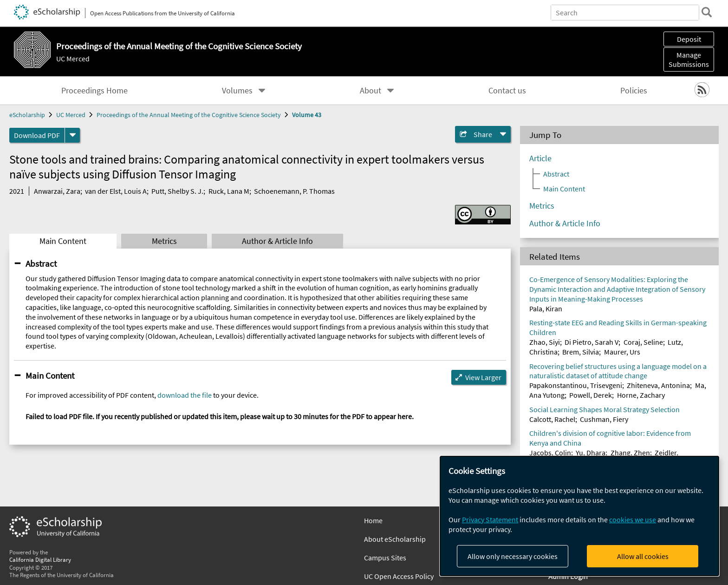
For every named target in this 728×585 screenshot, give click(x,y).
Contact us (507, 91)
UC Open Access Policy (399, 576)
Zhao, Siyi (545, 342)
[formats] (72, 135)
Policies (634, 91)
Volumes (237, 91)
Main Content (63, 241)
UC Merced (73, 59)
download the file (185, 395)
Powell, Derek (591, 395)
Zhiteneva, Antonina (658, 385)
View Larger (483, 377)
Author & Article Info (277, 241)
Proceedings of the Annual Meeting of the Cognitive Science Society (189, 115)
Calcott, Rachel (552, 419)
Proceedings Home (94, 91)
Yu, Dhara (591, 453)
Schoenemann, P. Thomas (294, 191)
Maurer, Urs (622, 352)
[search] (707, 12)
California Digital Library (40, 559)
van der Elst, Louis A (116, 191)
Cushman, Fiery (604, 419)
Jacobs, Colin (550, 453)
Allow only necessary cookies (513, 556)
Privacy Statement (490, 519)
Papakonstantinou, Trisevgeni (576, 385)
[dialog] (579, 516)
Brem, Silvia (581, 352)
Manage (689, 59)
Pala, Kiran (546, 309)
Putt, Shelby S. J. (177, 191)
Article (540, 158)
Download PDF (37, 135)
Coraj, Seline (643, 342)
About (370, 91)
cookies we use (633, 519)
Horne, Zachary (641, 395)
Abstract (41, 263)
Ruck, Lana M (229, 191)
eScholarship (27, 115)
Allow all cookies (643, 556)
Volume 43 (307, 115)
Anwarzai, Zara (57, 191)
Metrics (164, 241)
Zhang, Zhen (630, 453)
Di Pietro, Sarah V (591, 342)
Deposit (689, 39)
